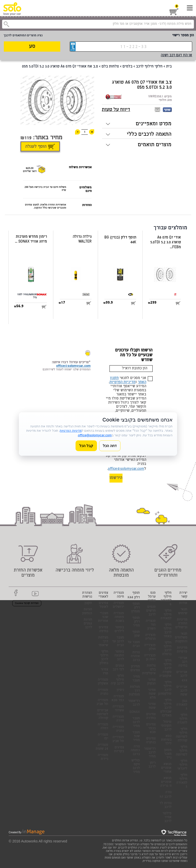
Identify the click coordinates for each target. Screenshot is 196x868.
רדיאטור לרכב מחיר (150, 753)
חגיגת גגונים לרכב (88, 624)
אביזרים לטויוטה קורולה (102, 715)
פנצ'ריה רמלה (103, 727)
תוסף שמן (136, 634)
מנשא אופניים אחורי (166, 768)
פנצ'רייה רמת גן (150, 658)
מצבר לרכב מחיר (136, 722)
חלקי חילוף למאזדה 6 (166, 599)
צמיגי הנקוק (151, 682)
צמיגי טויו (105, 672)
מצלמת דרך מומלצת (134, 691)
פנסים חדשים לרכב (151, 611)
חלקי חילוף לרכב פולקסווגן (165, 688)
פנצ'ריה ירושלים (118, 605)
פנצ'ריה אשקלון (103, 682)
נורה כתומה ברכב (135, 751)
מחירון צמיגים (135, 669)
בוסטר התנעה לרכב (119, 656)
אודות (183, 603)
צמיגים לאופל (103, 605)
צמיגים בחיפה (103, 630)
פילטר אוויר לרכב (167, 818)
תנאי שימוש (183, 612)
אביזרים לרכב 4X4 (182, 677)
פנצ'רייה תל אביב (118, 739)
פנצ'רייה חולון (150, 647)
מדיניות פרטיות (182, 650)
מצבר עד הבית (134, 644)
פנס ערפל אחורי (152, 597)
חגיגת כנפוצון (87, 612)
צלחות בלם (110, 67)
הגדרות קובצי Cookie (27, 603)
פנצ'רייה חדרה (118, 719)
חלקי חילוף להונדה (182, 719)
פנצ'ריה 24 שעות (102, 747)
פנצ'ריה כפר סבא (118, 699)
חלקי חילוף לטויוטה (182, 751)
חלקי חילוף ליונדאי (182, 765)
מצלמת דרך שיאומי (103, 642)
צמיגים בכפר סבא (151, 729)
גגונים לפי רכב (118, 668)
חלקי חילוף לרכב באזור (168, 631)
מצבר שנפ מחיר (136, 736)
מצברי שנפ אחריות (103, 617)
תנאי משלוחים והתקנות (181, 638)
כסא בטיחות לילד (166, 740)
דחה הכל (110, 446)
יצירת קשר (183, 595)
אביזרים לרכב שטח (182, 691)
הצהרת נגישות (87, 595)
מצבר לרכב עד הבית (118, 642)
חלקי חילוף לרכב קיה (117, 680)
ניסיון (120, 690)
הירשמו (116, 478)
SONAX (135, 712)
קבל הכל (86, 446)
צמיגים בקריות (119, 750)
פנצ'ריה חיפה (119, 595)
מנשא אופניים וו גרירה (166, 782)
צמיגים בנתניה (151, 741)
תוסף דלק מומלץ (136, 608)
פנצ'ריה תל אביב (102, 702)
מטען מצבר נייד (168, 754)
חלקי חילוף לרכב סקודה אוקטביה (165, 669)
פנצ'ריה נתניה (103, 692)
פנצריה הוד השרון (151, 625)
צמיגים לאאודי (103, 595)
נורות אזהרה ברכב (135, 656)
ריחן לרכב (152, 765)
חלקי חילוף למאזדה (166, 615)
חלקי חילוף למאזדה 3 (182, 781)
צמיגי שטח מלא (152, 694)
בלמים (127, 67)
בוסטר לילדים (119, 630)
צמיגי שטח (152, 706)
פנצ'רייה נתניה (118, 729)
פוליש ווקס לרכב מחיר (136, 767)
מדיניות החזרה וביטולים (181, 624)
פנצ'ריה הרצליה (150, 637)
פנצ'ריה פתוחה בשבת (119, 617)
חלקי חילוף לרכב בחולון (104, 658)
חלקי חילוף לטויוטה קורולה (182, 735)
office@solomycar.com (126, 469)
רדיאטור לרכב (134, 703)
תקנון (88, 603)
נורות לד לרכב (166, 805)
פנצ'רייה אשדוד (118, 709)
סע (32, 47)
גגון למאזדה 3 (182, 705)
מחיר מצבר (136, 679)
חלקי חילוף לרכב (149, 67)
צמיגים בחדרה (151, 716)
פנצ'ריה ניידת (103, 757)
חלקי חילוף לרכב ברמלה (167, 649)
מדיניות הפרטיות (122, 382)
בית (169, 67)
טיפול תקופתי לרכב (166, 726)
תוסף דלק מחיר (136, 622)
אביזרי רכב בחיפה (183, 662)
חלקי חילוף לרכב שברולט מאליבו (166, 708)
